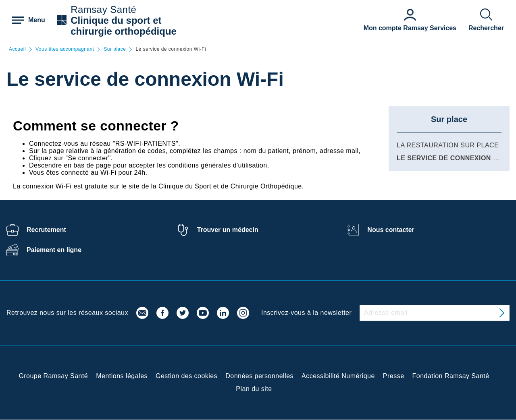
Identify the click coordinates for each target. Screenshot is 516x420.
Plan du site (254, 389)
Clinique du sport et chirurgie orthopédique (124, 26)
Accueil (17, 49)
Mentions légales (122, 376)
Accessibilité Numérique (338, 376)
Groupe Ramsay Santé (53, 376)
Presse (394, 376)
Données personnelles (259, 376)
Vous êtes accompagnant (65, 49)
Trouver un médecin (228, 230)
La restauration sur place (448, 145)
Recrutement (46, 230)
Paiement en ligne (54, 250)
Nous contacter (391, 230)
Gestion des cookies (186, 376)
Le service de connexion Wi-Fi (453, 158)
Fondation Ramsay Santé (451, 376)
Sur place (115, 49)
